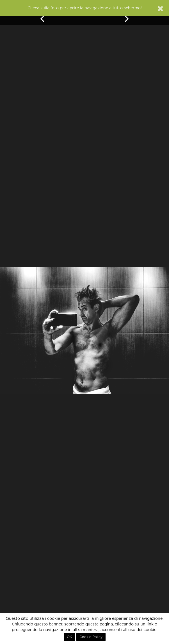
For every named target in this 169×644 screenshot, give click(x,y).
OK (69, 637)
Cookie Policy (91, 637)
